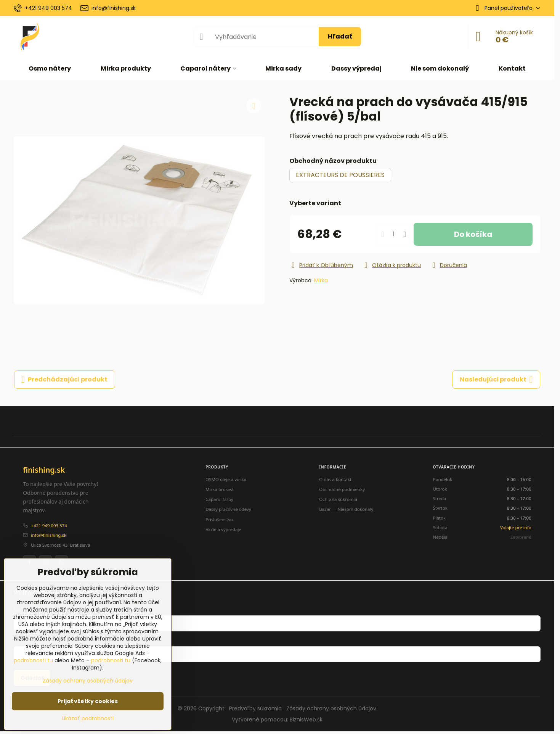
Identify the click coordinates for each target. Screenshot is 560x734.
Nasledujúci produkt (496, 380)
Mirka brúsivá (219, 489)
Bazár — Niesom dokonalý (346, 509)
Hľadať (340, 36)
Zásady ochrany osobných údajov (331, 708)
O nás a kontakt (335, 479)
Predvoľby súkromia (255, 708)
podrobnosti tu (33, 660)
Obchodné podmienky (342, 489)
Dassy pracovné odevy (228, 509)
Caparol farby (219, 499)
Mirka (321, 280)
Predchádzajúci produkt (65, 380)
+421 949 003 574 (49, 526)
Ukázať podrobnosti (88, 719)
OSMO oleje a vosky (226, 479)
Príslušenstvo (219, 519)
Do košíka (473, 234)
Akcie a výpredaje (223, 529)
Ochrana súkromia (338, 499)
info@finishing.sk (49, 535)
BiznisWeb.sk (306, 720)
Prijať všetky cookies (88, 701)
